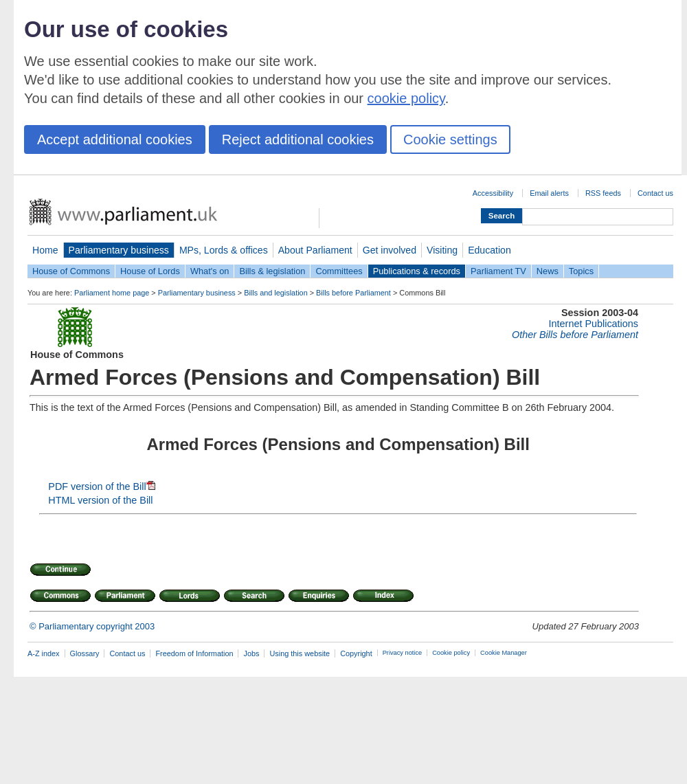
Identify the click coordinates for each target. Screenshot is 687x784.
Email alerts (549, 193)
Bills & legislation (272, 271)
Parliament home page (112, 293)
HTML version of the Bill (100, 500)
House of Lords (150, 271)
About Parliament (315, 250)
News (548, 271)
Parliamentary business (119, 250)
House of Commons (71, 271)
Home (45, 250)
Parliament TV (498, 271)
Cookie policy (451, 653)
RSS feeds (603, 193)
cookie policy (406, 98)
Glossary (85, 653)
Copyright (356, 653)
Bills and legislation (276, 293)
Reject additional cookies (298, 139)
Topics (581, 271)
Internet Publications (594, 324)
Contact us (655, 193)
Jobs (251, 653)
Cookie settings (450, 139)
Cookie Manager (504, 653)
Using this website (300, 653)
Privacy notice (402, 653)
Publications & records (417, 271)
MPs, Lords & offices (224, 250)
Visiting (442, 250)
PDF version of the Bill (101, 486)
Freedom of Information (194, 653)
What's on (210, 271)
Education (489, 250)
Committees (339, 271)
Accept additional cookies (115, 139)
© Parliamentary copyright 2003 (92, 626)
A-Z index (44, 653)
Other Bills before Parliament (575, 335)
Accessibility (493, 193)
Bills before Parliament (353, 293)
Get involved (390, 250)
